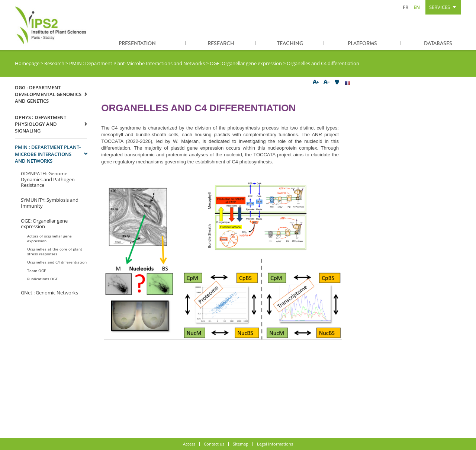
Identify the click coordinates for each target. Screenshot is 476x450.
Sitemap (241, 444)
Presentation (137, 43)
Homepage (27, 63)
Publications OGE (43, 279)
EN (417, 7)
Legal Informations (275, 444)
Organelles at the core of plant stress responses (55, 251)
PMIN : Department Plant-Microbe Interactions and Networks (137, 63)
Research (221, 43)
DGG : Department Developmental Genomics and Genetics (48, 94)
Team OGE (37, 271)
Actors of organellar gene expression (49, 238)
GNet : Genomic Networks (49, 293)
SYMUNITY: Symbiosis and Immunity (50, 203)
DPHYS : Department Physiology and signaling (41, 124)
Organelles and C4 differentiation (57, 262)
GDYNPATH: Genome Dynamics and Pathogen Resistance (48, 179)
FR (406, 7)
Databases (438, 43)
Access (189, 444)
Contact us (214, 444)
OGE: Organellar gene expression (246, 63)
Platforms (362, 43)
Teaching (290, 43)
